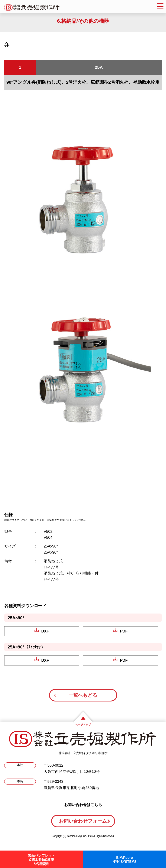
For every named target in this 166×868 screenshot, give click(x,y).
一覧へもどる (83, 695)
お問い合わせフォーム (83, 821)
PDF (124, 631)
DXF (45, 631)
